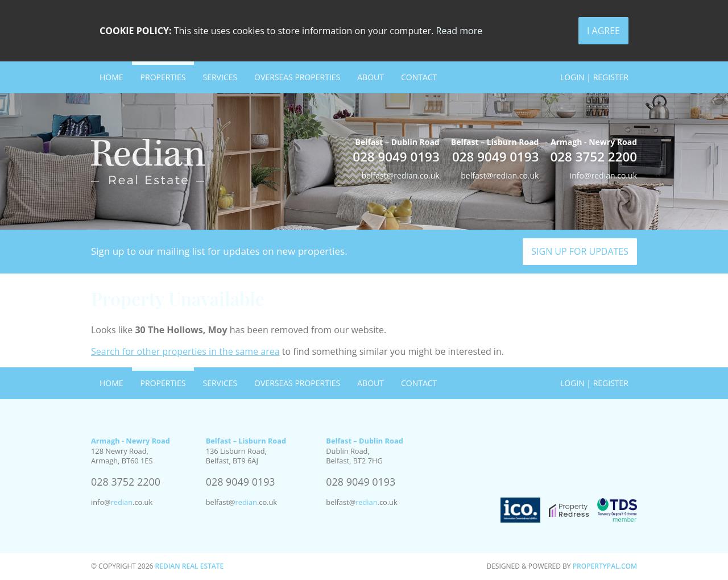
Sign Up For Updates (580, 251)
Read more (460, 31)
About (371, 77)
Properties (163, 77)
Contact (419, 77)
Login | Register (594, 77)
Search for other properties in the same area (185, 351)
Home (111, 77)
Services (220, 77)
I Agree (603, 31)
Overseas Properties (297, 77)
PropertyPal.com (605, 566)
